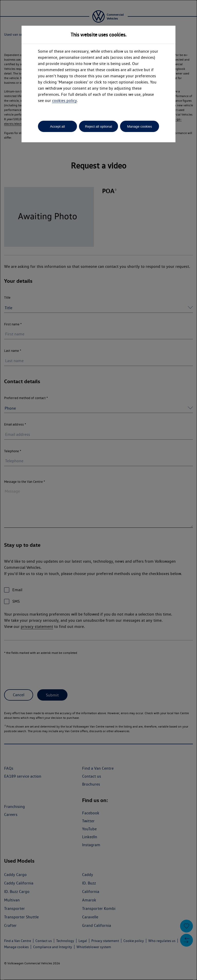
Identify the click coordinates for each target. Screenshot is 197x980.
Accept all (57, 126)
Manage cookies (139, 126)
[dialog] (98, 490)
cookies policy (64, 101)
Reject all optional (98, 126)
